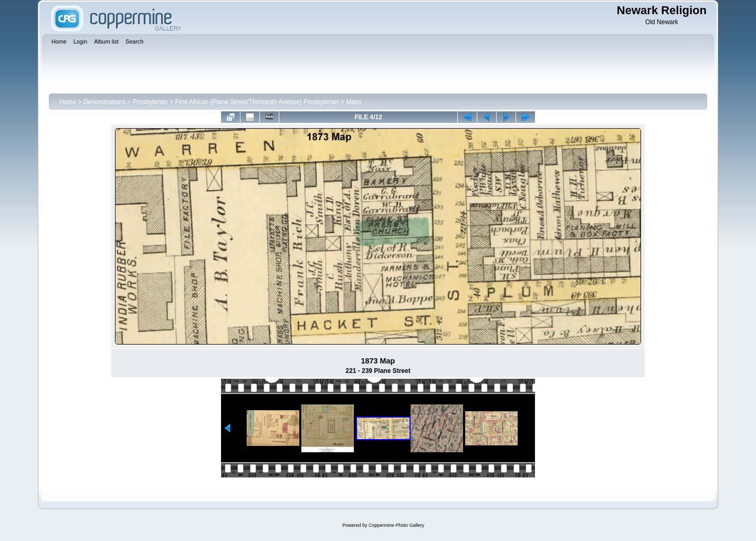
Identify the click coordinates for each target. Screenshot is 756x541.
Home (68, 102)
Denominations (104, 102)
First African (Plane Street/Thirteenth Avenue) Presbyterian (257, 102)
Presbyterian (150, 102)
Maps (354, 102)
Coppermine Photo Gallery (396, 525)
